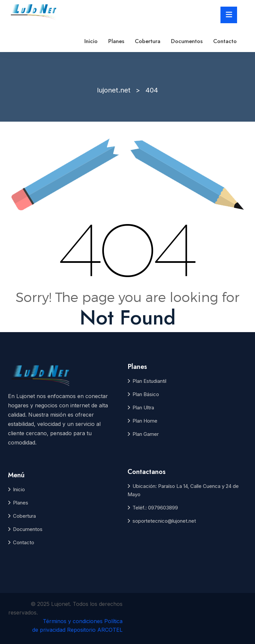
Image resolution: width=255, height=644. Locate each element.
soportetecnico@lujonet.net (164, 521)
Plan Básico (146, 394)
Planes (116, 41)
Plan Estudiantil (149, 381)
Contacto (225, 41)
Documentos (187, 41)
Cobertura (148, 41)
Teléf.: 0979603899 (155, 508)
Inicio (91, 41)
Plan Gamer (146, 434)
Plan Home (145, 421)
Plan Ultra (143, 408)
